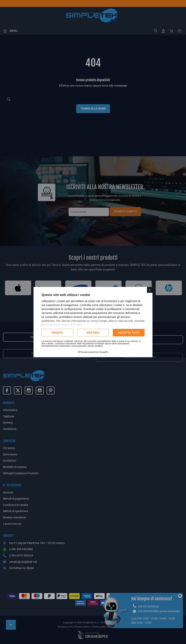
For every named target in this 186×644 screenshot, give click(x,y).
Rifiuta (57, 333)
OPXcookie (83, 352)
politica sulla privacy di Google (63, 325)
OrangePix (104, 352)
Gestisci (93, 333)
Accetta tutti (129, 333)
